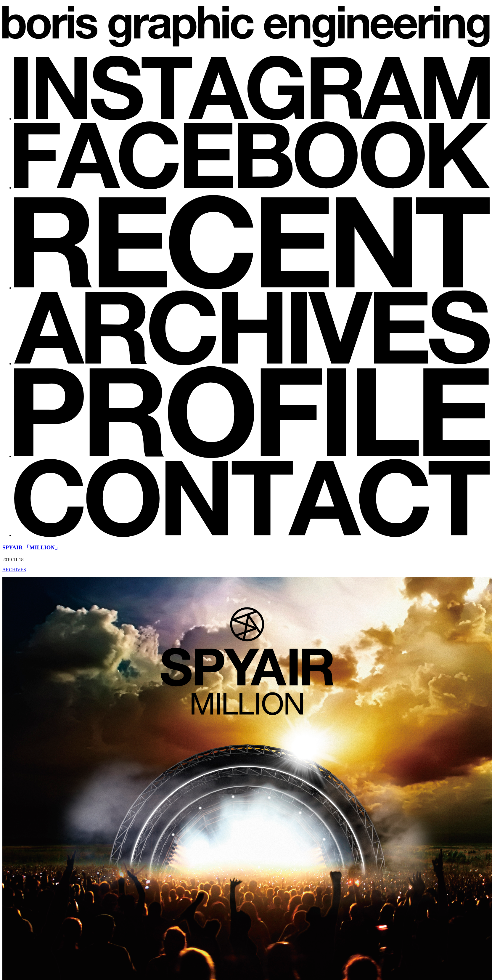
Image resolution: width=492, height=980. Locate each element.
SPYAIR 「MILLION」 (31, 547)
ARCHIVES (14, 570)
